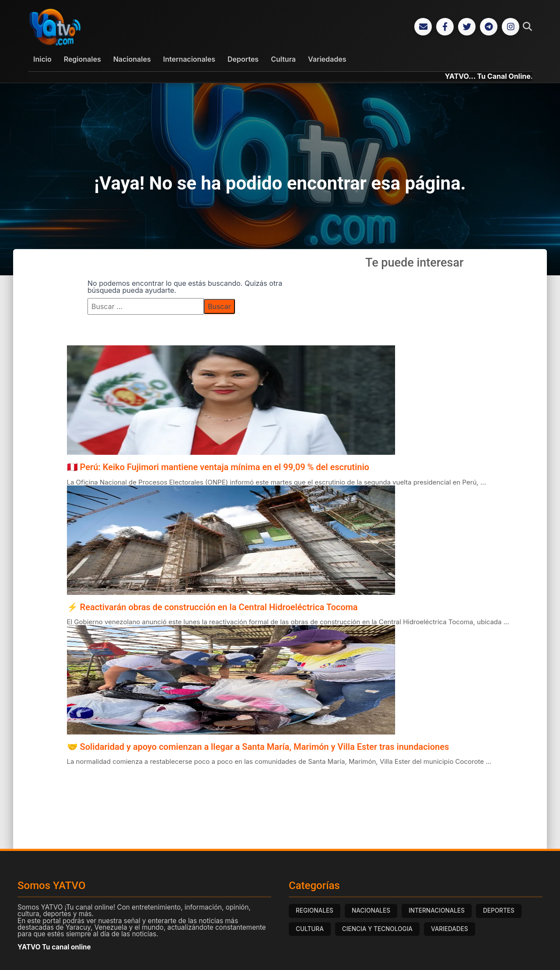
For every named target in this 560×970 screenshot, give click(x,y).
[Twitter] (467, 27)
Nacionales (132, 60)
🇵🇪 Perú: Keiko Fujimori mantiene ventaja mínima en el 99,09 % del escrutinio (218, 468)
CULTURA (310, 930)
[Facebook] (445, 27)
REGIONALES (315, 911)
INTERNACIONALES (437, 911)
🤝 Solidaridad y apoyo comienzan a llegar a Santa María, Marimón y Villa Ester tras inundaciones (258, 748)
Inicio (42, 60)
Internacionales (189, 60)
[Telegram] (489, 27)
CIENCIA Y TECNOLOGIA (377, 930)
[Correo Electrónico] (423, 27)
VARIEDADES (450, 930)
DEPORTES (499, 911)
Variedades (327, 60)
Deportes (243, 60)
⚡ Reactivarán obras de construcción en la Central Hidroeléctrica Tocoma (212, 608)
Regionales (82, 60)
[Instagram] (511, 27)
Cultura (283, 60)
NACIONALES (371, 911)
